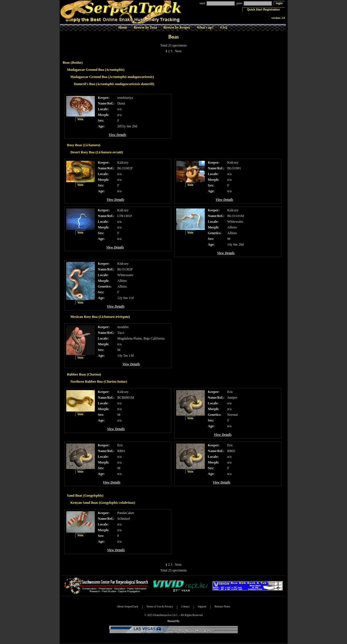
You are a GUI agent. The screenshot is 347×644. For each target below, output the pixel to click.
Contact (185, 606)
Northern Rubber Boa (87, 382)
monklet (123, 327)
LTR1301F (125, 216)
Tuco (121, 333)
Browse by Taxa (145, 27)
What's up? (205, 27)
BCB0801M (126, 398)
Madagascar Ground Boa (86, 70)
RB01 (121, 451)
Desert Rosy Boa (83, 152)
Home (123, 27)
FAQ (224, 27)
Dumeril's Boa (85, 84)
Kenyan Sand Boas (84, 503)
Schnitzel (124, 519)
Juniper (232, 398)
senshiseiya (125, 98)
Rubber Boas (77, 374)
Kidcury (123, 162)
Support (202, 606)
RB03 (231, 451)
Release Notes (222, 606)
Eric (230, 392)
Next (178, 51)
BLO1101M (236, 216)
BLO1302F (125, 269)
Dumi (121, 103)
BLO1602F (125, 168)
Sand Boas (75, 495)
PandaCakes (126, 513)
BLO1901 (234, 168)
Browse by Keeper (177, 27)
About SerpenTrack (128, 606)
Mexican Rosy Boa (84, 317)
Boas (66, 63)
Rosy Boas (75, 145)
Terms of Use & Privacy (160, 606)
